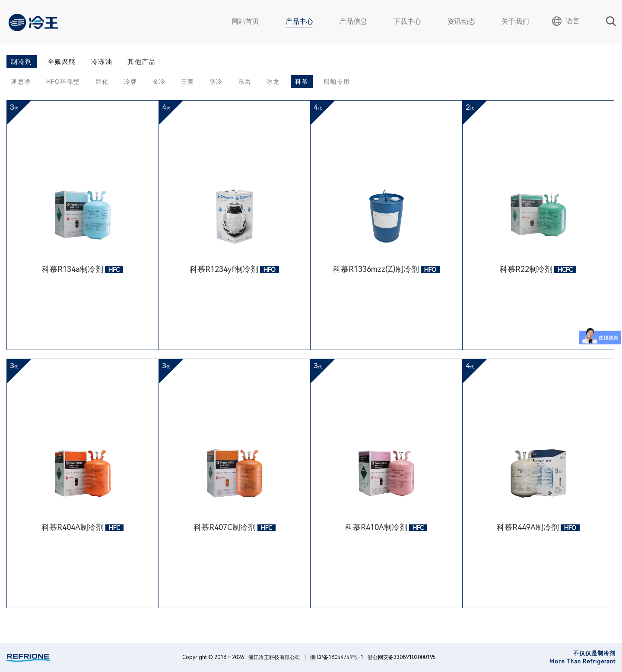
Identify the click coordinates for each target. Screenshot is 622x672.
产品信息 (353, 21)
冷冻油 (102, 62)
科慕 (302, 82)
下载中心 (407, 21)
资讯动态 (461, 21)
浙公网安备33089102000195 (402, 657)
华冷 (216, 82)
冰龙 (273, 82)
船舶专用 (337, 82)
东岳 (245, 82)
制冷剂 (22, 62)
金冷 (159, 82)
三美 (188, 82)
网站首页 (245, 21)
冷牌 (131, 82)
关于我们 (515, 21)
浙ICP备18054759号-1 (337, 657)
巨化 (102, 82)
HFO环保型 (63, 82)
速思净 (21, 82)
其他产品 (142, 62)
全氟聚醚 (62, 62)
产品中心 (299, 21)
